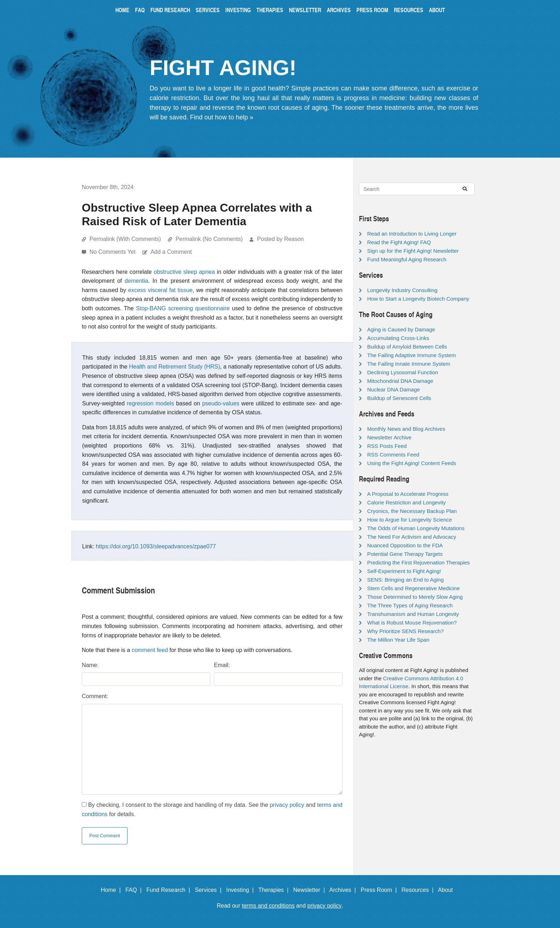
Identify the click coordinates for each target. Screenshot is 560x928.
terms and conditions (268, 906)
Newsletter (305, 10)
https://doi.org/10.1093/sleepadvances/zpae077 (156, 546)
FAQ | (135, 890)
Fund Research (170, 10)
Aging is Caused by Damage (401, 329)
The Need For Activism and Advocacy (412, 537)
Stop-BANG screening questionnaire (183, 308)
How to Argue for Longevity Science (410, 520)
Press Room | (380, 890)
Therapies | (275, 890)
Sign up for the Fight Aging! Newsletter (413, 251)
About (437, 10)
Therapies (270, 10)
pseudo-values (221, 403)
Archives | (344, 890)
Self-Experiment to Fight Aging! (404, 571)
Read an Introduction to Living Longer (412, 234)
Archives (339, 10)
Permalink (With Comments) (125, 239)
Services (208, 10)
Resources (409, 10)
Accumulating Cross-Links (398, 338)
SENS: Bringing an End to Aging (405, 580)
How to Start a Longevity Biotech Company (418, 299)
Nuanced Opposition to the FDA (405, 545)
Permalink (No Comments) (209, 239)
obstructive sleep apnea (184, 272)
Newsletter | (311, 890)
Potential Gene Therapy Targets (405, 554)
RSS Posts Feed (387, 446)
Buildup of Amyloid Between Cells (407, 347)
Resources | (419, 890)
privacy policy (287, 805)
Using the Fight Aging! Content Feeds (412, 463)
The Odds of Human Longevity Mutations (416, 528)
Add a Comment (171, 252)
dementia (136, 281)
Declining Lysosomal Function (403, 372)
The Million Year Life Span (398, 640)
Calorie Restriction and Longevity (406, 502)
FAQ (140, 10)
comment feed (150, 650)
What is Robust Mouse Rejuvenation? (412, 623)
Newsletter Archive (389, 437)
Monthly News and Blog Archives (406, 429)
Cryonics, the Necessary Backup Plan (412, 511)
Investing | (241, 890)
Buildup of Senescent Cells (399, 398)
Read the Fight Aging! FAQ (399, 242)
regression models (150, 403)
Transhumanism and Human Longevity (413, 614)
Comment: (95, 696)
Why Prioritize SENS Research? (405, 631)
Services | (210, 890)
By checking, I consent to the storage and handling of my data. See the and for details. (212, 809)
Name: (90, 665)
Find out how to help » (222, 117)
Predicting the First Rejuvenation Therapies (418, 562)
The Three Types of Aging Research (410, 605)
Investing (238, 10)
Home (122, 10)
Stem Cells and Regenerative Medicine (413, 588)
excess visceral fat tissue (160, 290)
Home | (112, 890)
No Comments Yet (113, 252)
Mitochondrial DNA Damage (400, 381)
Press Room (372, 10)
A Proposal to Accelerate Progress (408, 494)
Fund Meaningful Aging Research (407, 259)
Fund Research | (170, 890)
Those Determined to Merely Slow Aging (415, 597)
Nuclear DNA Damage (394, 389)
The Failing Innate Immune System (409, 364)
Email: (222, 665)
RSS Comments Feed (393, 455)
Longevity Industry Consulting (402, 290)
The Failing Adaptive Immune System (411, 355)
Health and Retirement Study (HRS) (174, 367)
